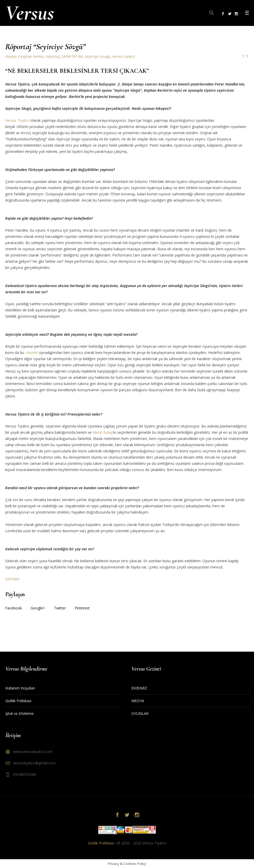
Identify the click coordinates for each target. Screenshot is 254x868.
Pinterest (82, 608)
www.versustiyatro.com (33, 752)
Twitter (60, 608)
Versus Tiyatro (17, 120)
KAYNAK (12, 579)
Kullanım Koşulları (20, 688)
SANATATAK (72, 56)
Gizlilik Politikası (18, 701)
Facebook (13, 608)
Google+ (38, 608)
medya (11, 56)
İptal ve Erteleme (20, 713)
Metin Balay (103, 432)
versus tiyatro (124, 56)
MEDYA (138, 701)
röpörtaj (52, 56)
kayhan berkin (32, 56)
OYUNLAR (140, 713)
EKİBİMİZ (139, 688)
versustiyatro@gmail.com (34, 763)
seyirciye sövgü (97, 56)
